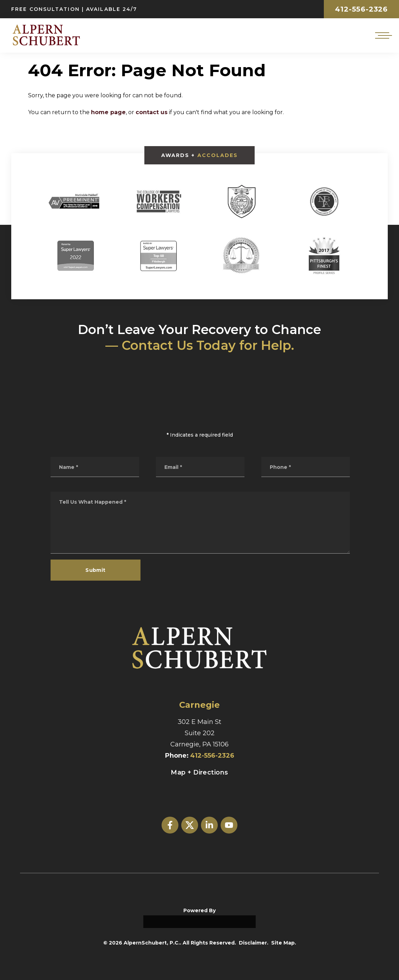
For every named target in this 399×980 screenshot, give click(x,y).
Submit (96, 570)
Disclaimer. (254, 943)
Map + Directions (199, 772)
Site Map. (284, 943)
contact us (152, 112)
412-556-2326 (361, 9)
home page (108, 112)
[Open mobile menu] (382, 35)
